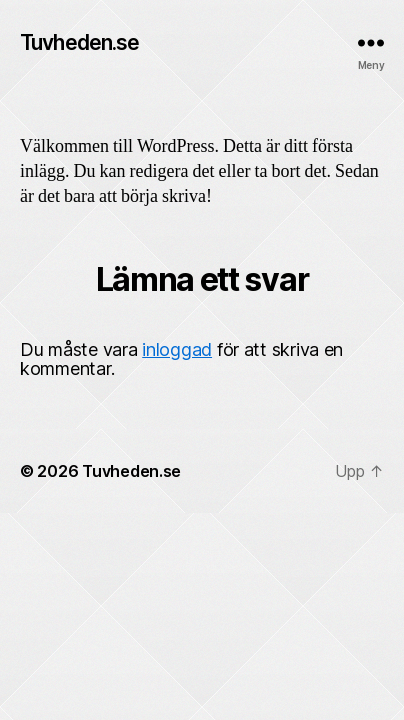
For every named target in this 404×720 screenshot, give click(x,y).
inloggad (177, 349)
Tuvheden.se (79, 42)
